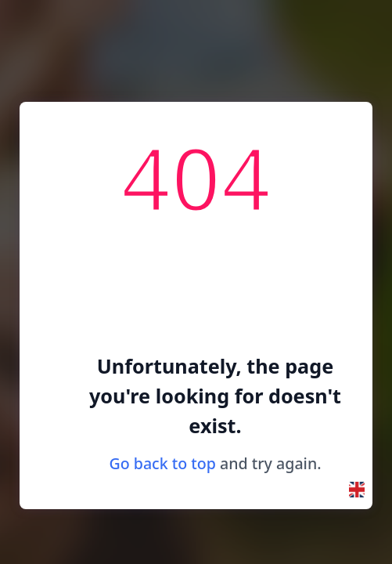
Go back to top (162, 463)
